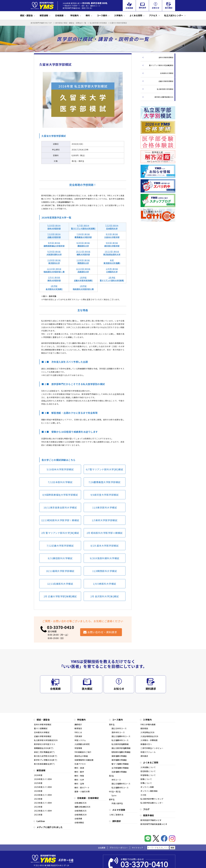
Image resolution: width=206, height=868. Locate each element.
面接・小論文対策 (82, 792)
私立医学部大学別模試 (165, 89)
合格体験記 (79, 823)
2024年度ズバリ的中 (43, 795)
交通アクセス (80, 764)
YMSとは (78, 733)
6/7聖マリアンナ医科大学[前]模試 (105, 469)
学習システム (80, 740)
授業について (146, 779)
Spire (114, 796)
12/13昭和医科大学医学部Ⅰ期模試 (60, 520)
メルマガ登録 (119, 810)
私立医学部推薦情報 (120, 744)
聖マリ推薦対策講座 (120, 764)
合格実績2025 (81, 811)
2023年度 (38, 799)
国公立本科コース (119, 729)
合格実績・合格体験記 (88, 798)
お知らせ (119, 689)
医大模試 (87, 689)
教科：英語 (79, 768)
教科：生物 (79, 784)
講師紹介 (78, 725)
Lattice (41, 821)
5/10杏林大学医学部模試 (60, 469)
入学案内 (118, 15)
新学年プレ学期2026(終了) (46, 760)
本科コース (116, 780)
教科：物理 (79, 776)
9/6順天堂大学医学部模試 (105, 495)
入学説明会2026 (147, 733)
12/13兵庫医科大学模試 (60, 584)
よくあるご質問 (151, 763)
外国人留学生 (117, 804)
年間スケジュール (148, 752)
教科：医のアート (82, 788)
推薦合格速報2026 (82, 807)
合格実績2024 (81, 815)
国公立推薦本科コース (121, 736)
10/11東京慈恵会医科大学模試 (60, 507)
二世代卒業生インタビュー (152, 748)
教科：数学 (79, 772)
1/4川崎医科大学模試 (105, 584)
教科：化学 (79, 780)
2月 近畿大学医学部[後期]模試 (60, 596)
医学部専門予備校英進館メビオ (154, 824)
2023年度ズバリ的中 (43, 803)
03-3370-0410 (61, 627)
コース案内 (102, 15)
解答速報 (44, 15)
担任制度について (148, 771)
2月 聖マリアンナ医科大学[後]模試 (60, 533)
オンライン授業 (147, 787)
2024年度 (38, 791)
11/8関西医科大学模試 (105, 571)
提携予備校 (149, 816)
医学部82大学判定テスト (45, 744)
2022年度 (38, 807)
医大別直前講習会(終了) (44, 764)
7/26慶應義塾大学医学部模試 (105, 482)
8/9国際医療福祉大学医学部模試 (60, 495)
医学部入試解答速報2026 (164, 97)
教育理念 (78, 729)
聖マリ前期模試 (41, 729)
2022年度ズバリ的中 (43, 811)
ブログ (146, 810)
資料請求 (151, 689)
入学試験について (148, 768)
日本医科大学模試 (167, 73)
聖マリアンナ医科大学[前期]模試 (161, 65)
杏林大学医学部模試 (166, 57)
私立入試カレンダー (174, 15)
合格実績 (59, 15)
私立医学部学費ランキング (152, 799)
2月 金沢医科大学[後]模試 (105, 596)
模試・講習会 (26, 15)
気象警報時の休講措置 (84, 760)
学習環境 (78, 748)
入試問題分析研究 (82, 744)
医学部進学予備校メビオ (151, 820)
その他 (143, 795)
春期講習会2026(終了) (44, 748)
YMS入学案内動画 (148, 725)
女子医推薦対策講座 (120, 768)
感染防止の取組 (81, 756)
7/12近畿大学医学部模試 (60, 546)
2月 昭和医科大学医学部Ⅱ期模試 (105, 533)
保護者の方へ (146, 744)
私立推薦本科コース (120, 740)
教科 (88, 15)
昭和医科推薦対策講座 (121, 752)
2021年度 (38, 815)
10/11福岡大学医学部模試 (60, 571)
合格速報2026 (81, 803)
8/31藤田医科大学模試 (60, 558)
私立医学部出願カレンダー (152, 803)
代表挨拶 (78, 736)
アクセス (153, 15)
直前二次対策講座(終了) (44, 752)
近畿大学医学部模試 (166, 81)
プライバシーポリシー (119, 848)
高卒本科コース (118, 733)
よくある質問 (136, 15)
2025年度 (38, 783)
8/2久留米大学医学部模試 (105, 546)
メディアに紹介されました (50, 828)
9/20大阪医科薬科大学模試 (105, 558)
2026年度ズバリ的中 (43, 779)
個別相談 (144, 729)
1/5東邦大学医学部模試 (105, 520)
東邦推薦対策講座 (119, 760)
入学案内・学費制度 (149, 740)
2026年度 (38, 775)
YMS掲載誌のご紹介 (83, 752)
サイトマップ (137, 848)
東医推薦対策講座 (119, 756)
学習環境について (148, 775)
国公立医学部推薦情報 (121, 748)
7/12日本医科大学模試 (60, 482)
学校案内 (74, 15)
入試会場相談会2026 (149, 736)
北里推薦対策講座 (119, 772)
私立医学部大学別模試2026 (46, 740)
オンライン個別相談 (149, 791)
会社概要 (102, 848)
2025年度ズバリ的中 (43, 787)
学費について (146, 783)
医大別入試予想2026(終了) (46, 756)
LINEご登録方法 (117, 815)
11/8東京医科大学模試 (105, 507)
